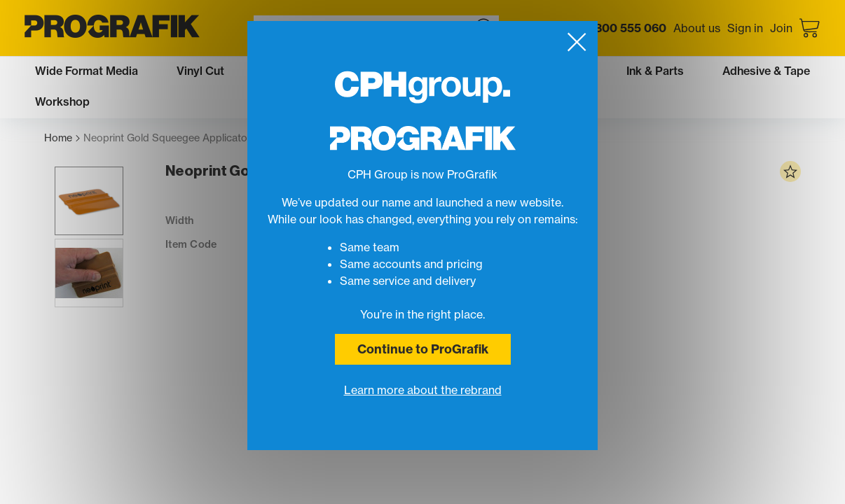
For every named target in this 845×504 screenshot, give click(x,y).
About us (697, 28)
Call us (609, 28)
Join (781, 28)
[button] (78, 220)
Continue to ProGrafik (423, 349)
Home (62, 138)
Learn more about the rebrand (423, 390)
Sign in (745, 28)
